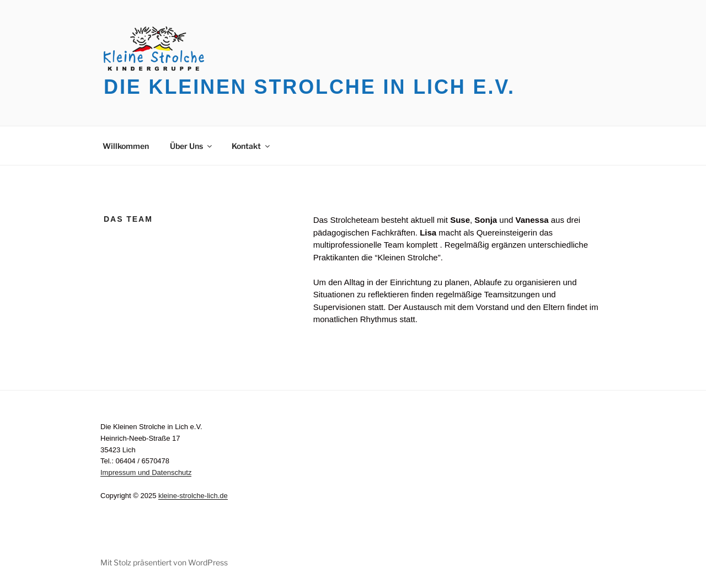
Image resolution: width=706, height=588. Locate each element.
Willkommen (126, 146)
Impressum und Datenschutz (146, 472)
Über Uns (192, 146)
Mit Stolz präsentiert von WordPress (164, 562)
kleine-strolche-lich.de (193, 496)
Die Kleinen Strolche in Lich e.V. (309, 87)
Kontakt (252, 146)
